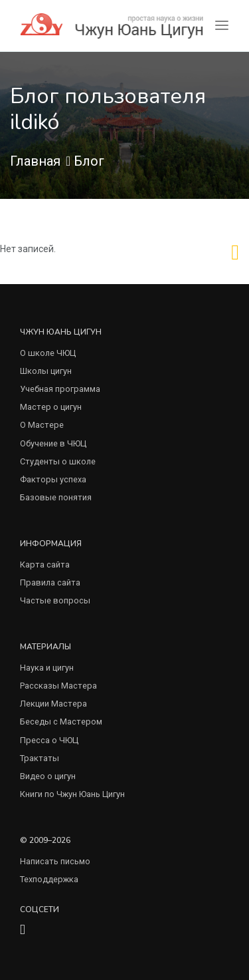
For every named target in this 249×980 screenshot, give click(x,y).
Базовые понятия (56, 497)
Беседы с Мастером (61, 722)
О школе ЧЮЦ (48, 353)
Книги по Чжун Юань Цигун (72, 794)
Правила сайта (50, 582)
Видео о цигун (48, 776)
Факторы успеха (53, 479)
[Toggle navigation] (222, 26)
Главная (35, 161)
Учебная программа (60, 389)
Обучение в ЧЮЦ (53, 443)
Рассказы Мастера (58, 686)
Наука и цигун (47, 668)
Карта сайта (45, 565)
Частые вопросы (55, 600)
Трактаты (40, 758)
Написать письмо (55, 861)
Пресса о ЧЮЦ (49, 740)
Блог (89, 161)
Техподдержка (49, 879)
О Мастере (42, 425)
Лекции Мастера (53, 704)
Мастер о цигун (51, 407)
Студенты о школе (58, 461)
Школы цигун (46, 371)
